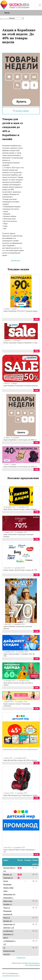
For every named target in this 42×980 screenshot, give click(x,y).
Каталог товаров (22, 111)
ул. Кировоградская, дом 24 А (9, 951)
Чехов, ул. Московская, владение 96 (8, 911)
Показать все (21, 958)
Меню (7, 13)
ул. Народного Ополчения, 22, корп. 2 (9, 934)
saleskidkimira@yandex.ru (11, 976)
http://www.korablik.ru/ (32, 963)
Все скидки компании (33, 965)
